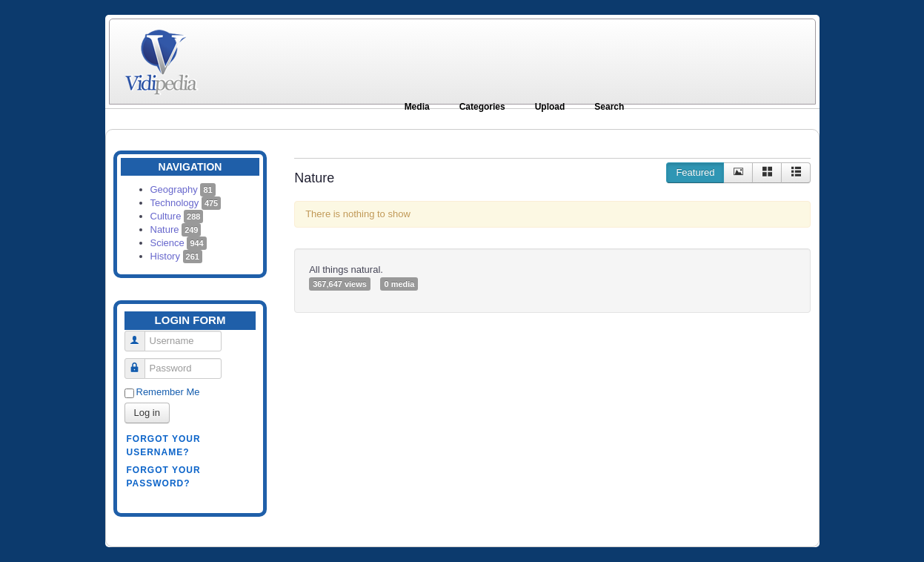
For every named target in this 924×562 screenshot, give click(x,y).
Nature (176, 229)
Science (179, 243)
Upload (550, 107)
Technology (186, 203)
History (176, 256)
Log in (147, 413)
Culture (177, 216)
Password (140, 362)
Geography (183, 189)
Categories (482, 107)
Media (417, 107)
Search (609, 107)
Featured (695, 172)
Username (140, 335)
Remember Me (168, 392)
